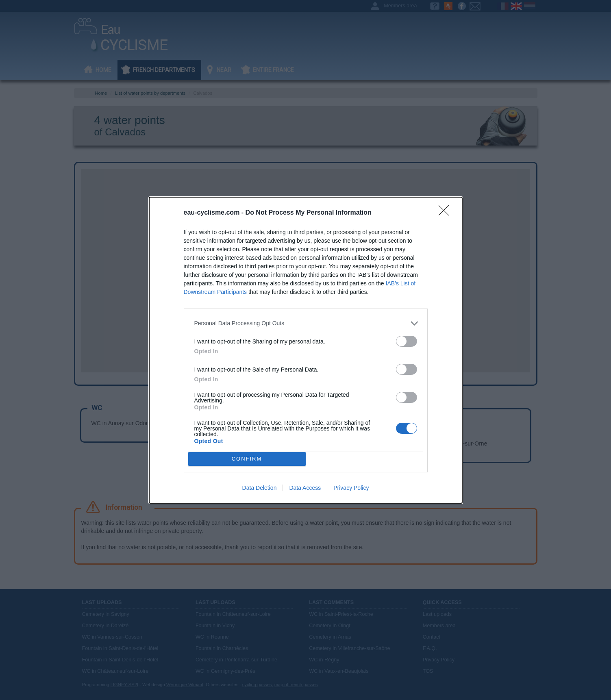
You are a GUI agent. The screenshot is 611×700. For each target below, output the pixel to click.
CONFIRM (247, 458)
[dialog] (306, 350)
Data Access (305, 488)
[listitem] (306, 323)
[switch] (407, 341)
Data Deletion (260, 488)
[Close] (446, 213)
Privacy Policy (351, 488)
